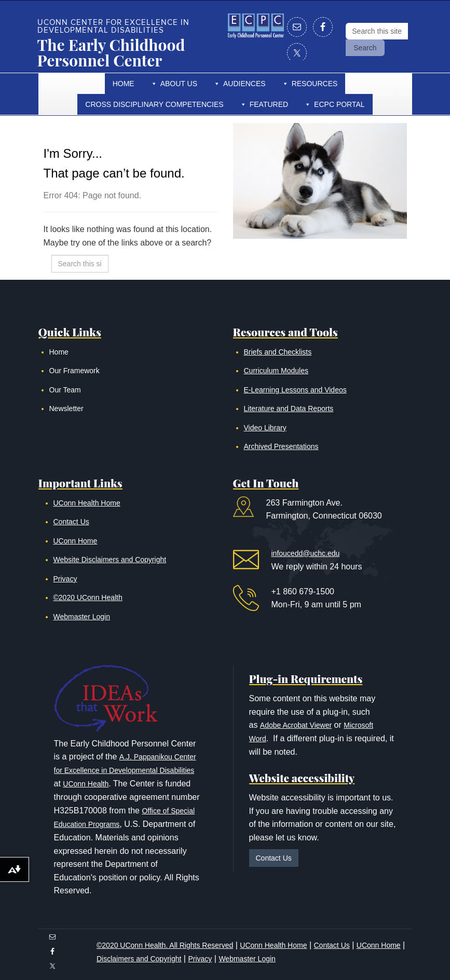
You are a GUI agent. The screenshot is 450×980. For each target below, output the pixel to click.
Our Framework (74, 371)
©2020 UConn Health (88, 597)
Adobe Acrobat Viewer (296, 725)
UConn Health (86, 784)
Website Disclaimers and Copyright (110, 560)
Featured (269, 104)
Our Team (65, 390)
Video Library (265, 428)
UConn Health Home (87, 503)
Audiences (244, 84)
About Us (179, 84)
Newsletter (66, 409)
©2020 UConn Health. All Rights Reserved (165, 945)
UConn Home (76, 541)
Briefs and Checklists (278, 352)
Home (124, 84)
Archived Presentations (281, 446)
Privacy (65, 579)
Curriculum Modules (276, 371)
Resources (315, 84)
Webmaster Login (82, 617)
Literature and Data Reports (289, 409)
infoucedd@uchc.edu (306, 553)
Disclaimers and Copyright (139, 959)
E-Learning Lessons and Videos (295, 390)
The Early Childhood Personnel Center (111, 52)
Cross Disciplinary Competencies (154, 104)
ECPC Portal (339, 104)
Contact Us (71, 522)
